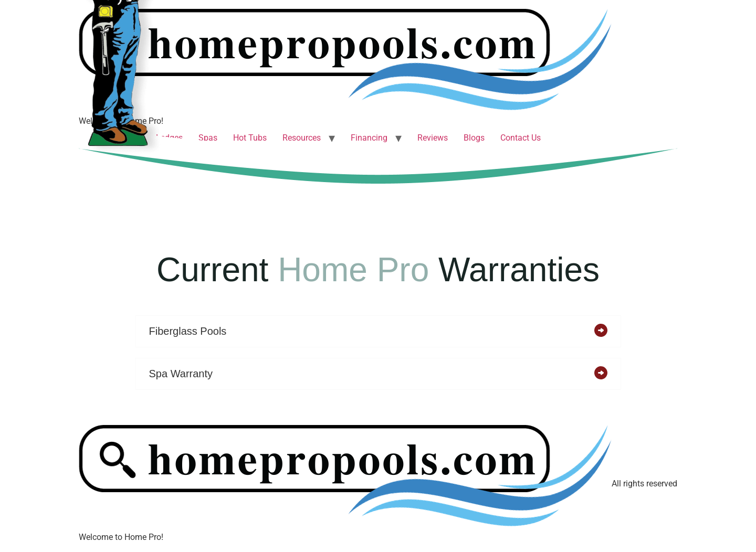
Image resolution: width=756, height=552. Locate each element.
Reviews (433, 138)
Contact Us (521, 138)
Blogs (474, 138)
